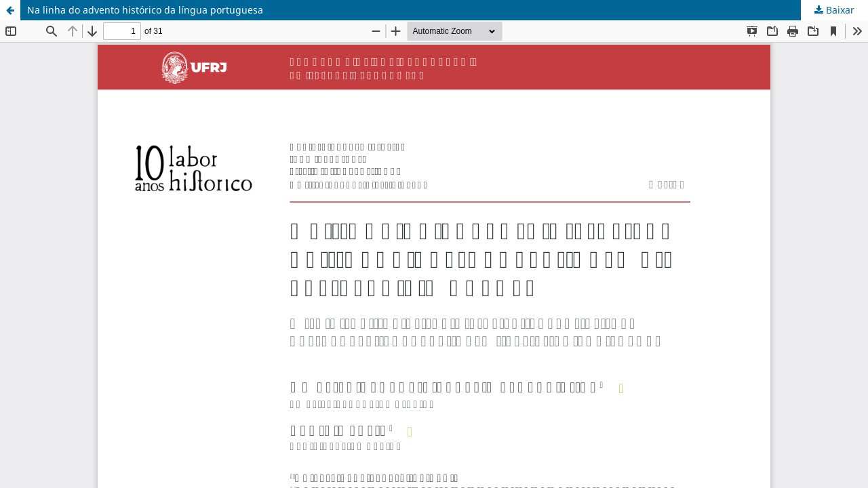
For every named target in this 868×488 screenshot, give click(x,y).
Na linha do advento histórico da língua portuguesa (145, 10)
